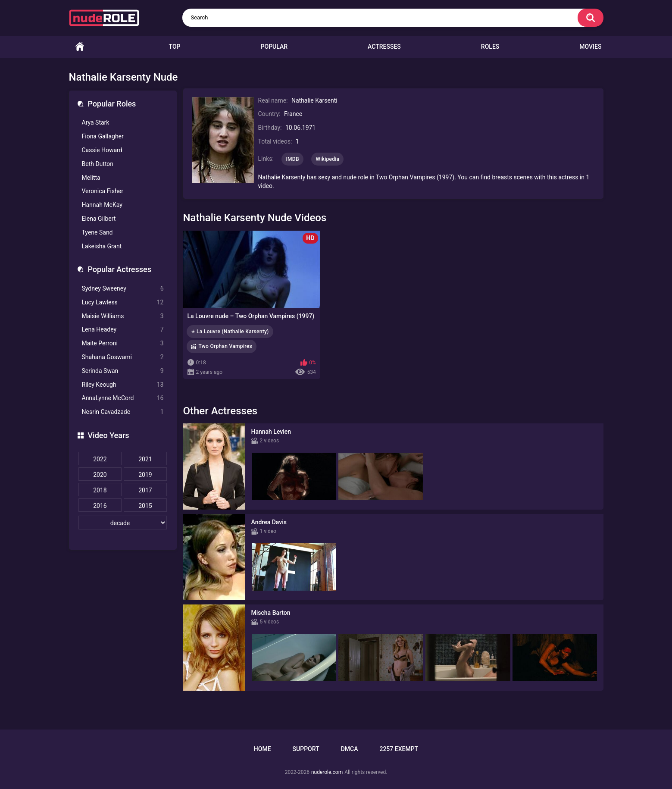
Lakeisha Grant (102, 246)
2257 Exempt (399, 749)
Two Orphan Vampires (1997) (415, 177)
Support (306, 749)
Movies (590, 47)
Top (175, 47)
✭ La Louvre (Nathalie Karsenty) (230, 332)
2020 (100, 475)
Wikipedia (327, 159)
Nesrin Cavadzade (123, 412)
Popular (274, 47)
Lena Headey (123, 330)
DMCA (350, 749)
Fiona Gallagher (103, 136)
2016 (100, 506)
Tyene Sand (97, 232)
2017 (145, 490)
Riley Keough (123, 385)
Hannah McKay (102, 205)
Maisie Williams (123, 316)
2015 (145, 506)
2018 (100, 490)
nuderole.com (327, 772)
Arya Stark (96, 122)
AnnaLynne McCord (123, 398)
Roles (490, 47)
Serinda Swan (123, 371)
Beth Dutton (98, 164)
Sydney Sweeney (123, 289)
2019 (145, 475)
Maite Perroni (123, 343)
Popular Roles (112, 104)
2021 (145, 459)
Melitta (91, 178)
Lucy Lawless (123, 302)
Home (80, 47)
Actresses (384, 47)
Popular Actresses (120, 269)
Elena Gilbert (99, 219)
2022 (100, 459)
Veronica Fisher (103, 191)
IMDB (292, 159)
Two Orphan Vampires (225, 346)
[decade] (123, 523)
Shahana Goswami (123, 357)
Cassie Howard (102, 150)
